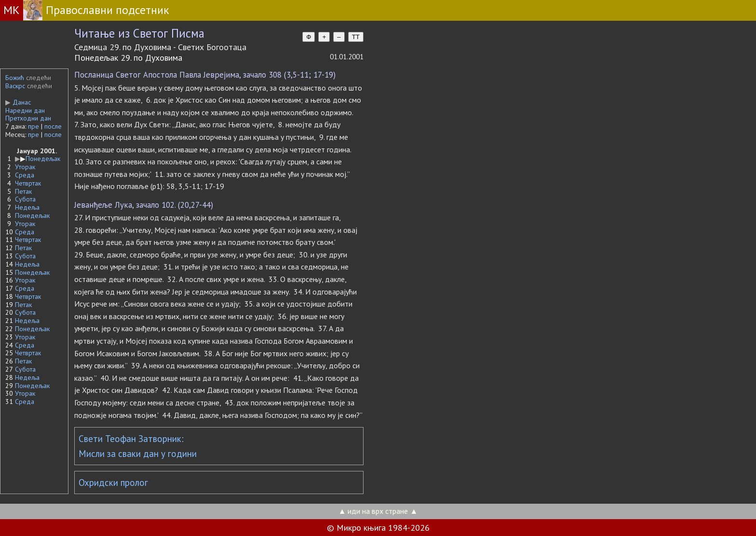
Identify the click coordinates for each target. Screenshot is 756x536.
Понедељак (43, 159)
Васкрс (15, 86)
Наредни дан (25, 110)
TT (356, 37)
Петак (23, 191)
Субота (25, 199)
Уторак (25, 167)
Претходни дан (28, 118)
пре (34, 126)
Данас (18, 102)
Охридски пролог (113, 482)
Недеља (27, 207)
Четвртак (28, 183)
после (53, 126)
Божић (15, 78)
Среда (25, 175)
